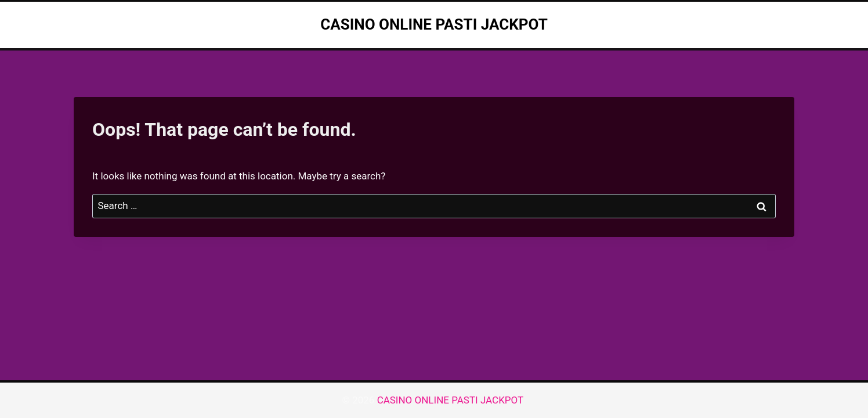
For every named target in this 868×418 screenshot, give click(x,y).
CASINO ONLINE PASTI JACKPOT (452, 400)
